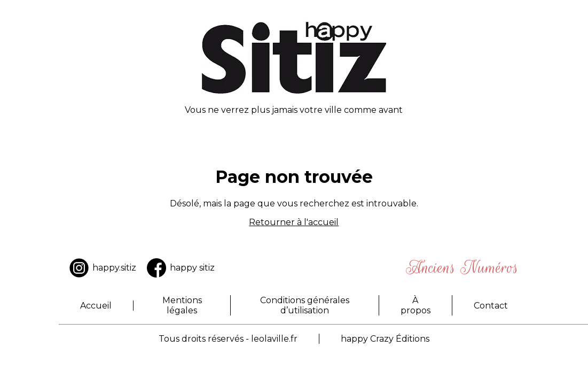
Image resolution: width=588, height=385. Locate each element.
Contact (491, 306)
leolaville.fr (274, 339)
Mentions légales (182, 305)
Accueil (96, 306)
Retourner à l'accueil (294, 222)
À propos (415, 305)
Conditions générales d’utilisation (305, 305)
